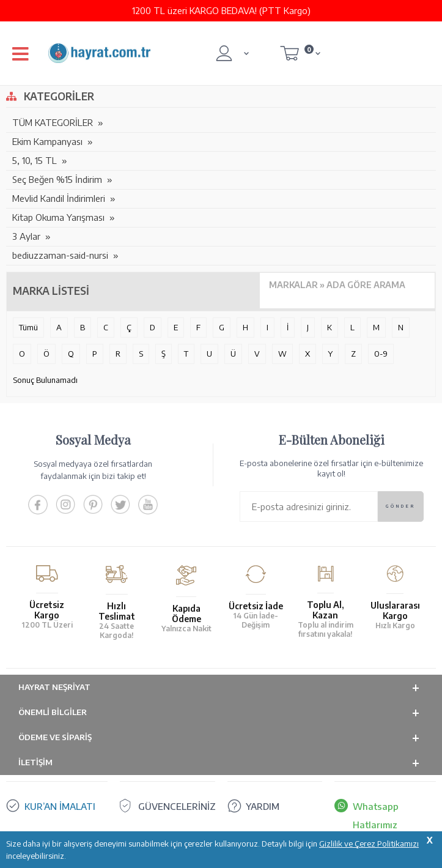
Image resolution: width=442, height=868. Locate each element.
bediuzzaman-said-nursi (60, 255)
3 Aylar (26, 236)
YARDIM (263, 806)
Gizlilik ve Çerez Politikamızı (369, 844)
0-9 (381, 354)
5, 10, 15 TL (35, 160)
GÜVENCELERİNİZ (177, 806)
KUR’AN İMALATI (60, 806)
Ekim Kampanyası (47, 141)
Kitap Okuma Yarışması (58, 217)
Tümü (28, 327)
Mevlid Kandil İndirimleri (59, 198)
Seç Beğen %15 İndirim (57, 179)
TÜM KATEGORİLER (53, 122)
